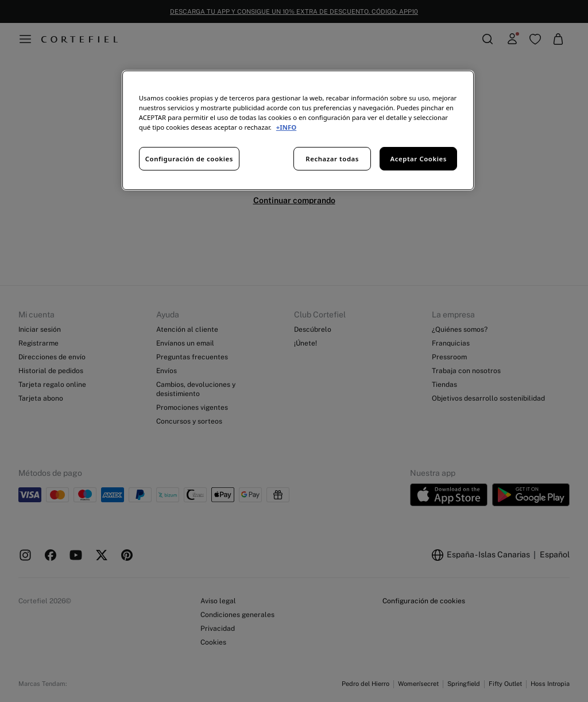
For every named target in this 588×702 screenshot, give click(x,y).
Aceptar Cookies (419, 159)
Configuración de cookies (189, 159)
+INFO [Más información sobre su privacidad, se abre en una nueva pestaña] (286, 127)
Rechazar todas (332, 159)
